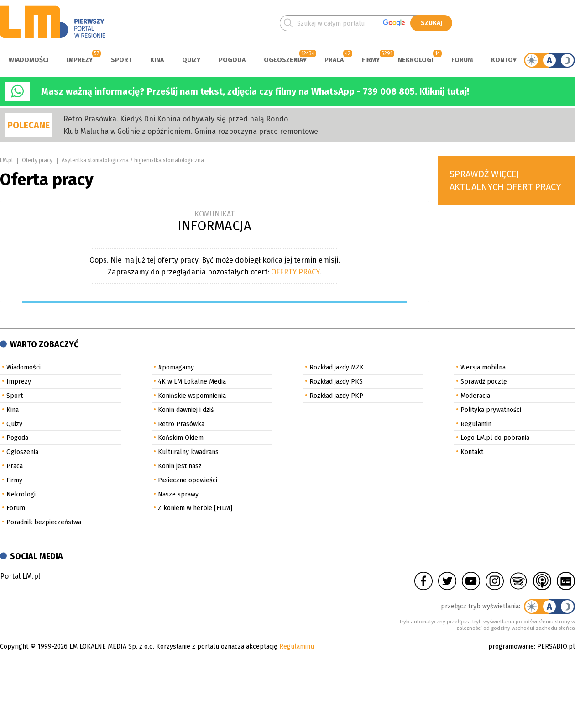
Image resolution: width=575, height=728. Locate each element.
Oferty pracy (37, 160)
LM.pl (6, 160)
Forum (462, 60)
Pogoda (232, 60)
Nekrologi (416, 60)
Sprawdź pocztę (484, 382)
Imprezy (80, 60)
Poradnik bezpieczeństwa (44, 522)
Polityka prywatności (491, 410)
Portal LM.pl (20, 576)
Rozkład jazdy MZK (337, 367)
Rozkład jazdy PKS (336, 382)
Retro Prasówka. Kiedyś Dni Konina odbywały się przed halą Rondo (176, 119)
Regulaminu (297, 646)
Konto (502, 60)
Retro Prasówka (181, 424)
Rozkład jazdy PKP (336, 396)
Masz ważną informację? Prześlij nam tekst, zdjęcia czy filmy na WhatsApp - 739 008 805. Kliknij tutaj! (255, 91)
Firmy (371, 60)
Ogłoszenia (283, 60)
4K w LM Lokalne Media (192, 382)
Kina (157, 60)
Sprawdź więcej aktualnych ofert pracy (505, 180)
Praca (334, 60)
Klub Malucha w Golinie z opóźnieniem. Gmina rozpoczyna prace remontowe (191, 131)
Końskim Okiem (181, 438)
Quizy (191, 60)
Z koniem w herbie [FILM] (195, 508)
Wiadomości (29, 60)
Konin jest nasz (180, 466)
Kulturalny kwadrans (188, 452)
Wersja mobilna (483, 367)
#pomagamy (176, 367)
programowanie (511, 646)
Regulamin (476, 424)
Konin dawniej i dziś (186, 410)
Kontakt (472, 452)
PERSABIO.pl (556, 646)
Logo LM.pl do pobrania (495, 438)
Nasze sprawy (178, 494)
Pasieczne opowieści (188, 480)
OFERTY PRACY (295, 272)
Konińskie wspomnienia (192, 396)
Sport (121, 60)
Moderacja (475, 396)
